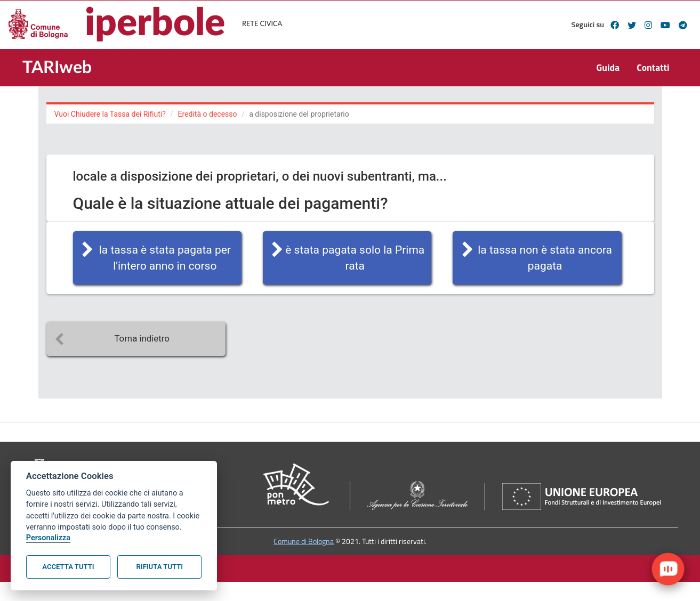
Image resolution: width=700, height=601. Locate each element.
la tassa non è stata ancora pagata (545, 258)
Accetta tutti (68, 567)
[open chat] (668, 569)
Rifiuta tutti (160, 567)
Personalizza (48, 538)
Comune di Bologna (304, 541)
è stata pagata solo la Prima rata (355, 258)
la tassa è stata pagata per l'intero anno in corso (165, 258)
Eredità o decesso (208, 114)
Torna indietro (142, 338)
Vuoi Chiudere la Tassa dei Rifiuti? (110, 114)
